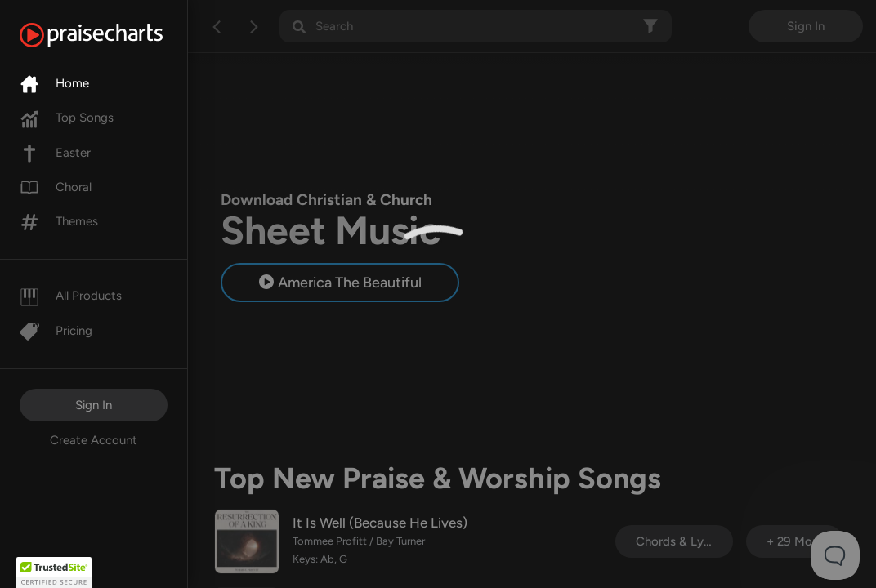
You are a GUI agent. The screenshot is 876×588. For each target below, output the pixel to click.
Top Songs (67, 118)
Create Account (94, 440)
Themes (59, 221)
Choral (56, 187)
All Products (71, 296)
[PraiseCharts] (112, 35)
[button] (54, 572)
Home (54, 83)
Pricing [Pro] (56, 331)
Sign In (94, 405)
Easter (55, 153)
